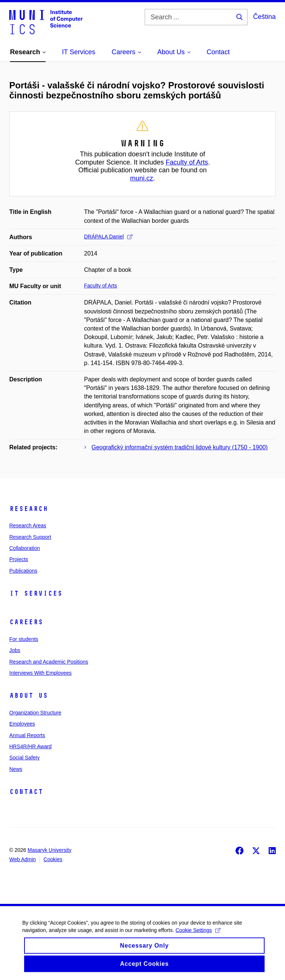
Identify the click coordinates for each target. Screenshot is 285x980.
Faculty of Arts (187, 162)
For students (24, 639)
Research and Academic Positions (49, 662)
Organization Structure (35, 713)
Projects (19, 559)
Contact (26, 792)
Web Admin (22, 859)
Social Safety (24, 758)
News (16, 769)
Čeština (264, 17)
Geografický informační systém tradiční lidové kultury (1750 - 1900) (180, 447)
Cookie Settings (198, 935)
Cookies (53, 859)
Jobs (15, 650)
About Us (29, 696)
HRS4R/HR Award (30, 746)
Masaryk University (49, 850)
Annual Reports (27, 735)
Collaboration (25, 548)
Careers (26, 622)
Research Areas (28, 525)
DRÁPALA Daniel (108, 237)
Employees (22, 724)
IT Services (36, 593)
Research (29, 509)
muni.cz (141, 178)
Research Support (30, 537)
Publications (23, 571)
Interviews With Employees (40, 673)
